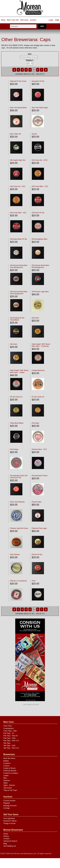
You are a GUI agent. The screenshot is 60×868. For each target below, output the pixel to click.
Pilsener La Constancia (18, 581)
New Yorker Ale (16, 134)
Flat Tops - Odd (9, 738)
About (6, 834)
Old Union (35, 318)
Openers (7, 780)
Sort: (30, 54)
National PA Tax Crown (18, 81)
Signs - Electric (9, 785)
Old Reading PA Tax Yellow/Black (17, 319)
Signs (6, 783)
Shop (3, 20)
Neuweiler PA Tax (38, 81)
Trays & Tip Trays (10, 790)
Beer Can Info (13, 20)
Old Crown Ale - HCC (18, 186)
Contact (6, 839)
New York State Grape (40, 108)
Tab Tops (7, 743)
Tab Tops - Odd (9, 745)
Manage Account (10, 806)
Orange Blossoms (38, 370)
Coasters (7, 763)
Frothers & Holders (11, 773)
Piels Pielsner (15, 555)
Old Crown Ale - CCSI (40, 160)
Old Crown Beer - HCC (18, 213)
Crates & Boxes (9, 768)
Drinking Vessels (10, 771)
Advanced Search (10, 841)
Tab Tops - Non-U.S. (11, 748)
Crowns (6, 766)
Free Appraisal (9, 818)
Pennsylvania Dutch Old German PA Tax (19, 477)
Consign (7, 808)
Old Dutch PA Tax (38, 213)
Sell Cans (24, 20)
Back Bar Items (9, 758)
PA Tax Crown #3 (38, 397)
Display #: (30, 60)
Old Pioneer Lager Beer (40, 292)
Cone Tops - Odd (10, 731)
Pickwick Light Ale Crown (19, 528)
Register (7, 803)
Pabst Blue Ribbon (17, 423)
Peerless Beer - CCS (39, 449)
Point (34, 581)
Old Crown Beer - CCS (40, 186)
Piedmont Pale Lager (39, 528)
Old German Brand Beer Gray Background (19, 266)
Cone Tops (8, 726)
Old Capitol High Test (18, 160)
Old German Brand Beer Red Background (40, 266)
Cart (57, 20)
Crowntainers (9, 728)
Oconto (34, 134)
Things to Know (9, 823)
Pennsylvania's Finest (40, 476)
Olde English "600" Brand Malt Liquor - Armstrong (41, 345)
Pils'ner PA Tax (37, 555)
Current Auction (9, 801)
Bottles (6, 761)
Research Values (10, 821)
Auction (33, 20)
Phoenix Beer (37, 502)
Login (51, 20)
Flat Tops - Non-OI (11, 736)
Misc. (5, 778)
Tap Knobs (7, 788)
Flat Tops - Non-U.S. (11, 741)
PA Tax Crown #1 (16, 397)
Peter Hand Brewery (17, 502)
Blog (5, 844)
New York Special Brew (18, 108)
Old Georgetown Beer (40, 239)
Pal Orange (14, 449)
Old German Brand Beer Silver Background (19, 293)
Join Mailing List (10, 846)
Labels (6, 776)
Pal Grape (35, 423)
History (6, 836)
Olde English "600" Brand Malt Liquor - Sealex (19, 371)
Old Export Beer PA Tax (19, 239)
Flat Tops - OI (9, 733)
